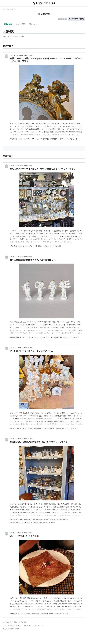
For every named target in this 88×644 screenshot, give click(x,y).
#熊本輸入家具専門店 (41, 520)
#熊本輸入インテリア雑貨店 (44, 428)
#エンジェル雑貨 (25, 614)
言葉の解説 (8, 24)
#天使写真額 (44, 139)
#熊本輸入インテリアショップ (67, 428)
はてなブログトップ (38, 626)
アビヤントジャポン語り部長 (19, 55)
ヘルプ (20, 626)
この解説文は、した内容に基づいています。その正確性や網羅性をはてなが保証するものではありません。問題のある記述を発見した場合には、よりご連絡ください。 (14, 37)
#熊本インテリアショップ (68, 139)
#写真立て (54, 139)
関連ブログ (33, 24)
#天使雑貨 (13, 139)
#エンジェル (14, 428)
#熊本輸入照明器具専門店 (59, 520)
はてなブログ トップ (10, 9)
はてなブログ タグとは (10, 626)
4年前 (31, 533)
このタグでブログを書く (76, 19)
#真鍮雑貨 (36, 614)
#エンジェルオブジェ (26, 246)
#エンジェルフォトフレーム (29, 139)
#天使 (22, 428)
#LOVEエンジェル (27, 337)
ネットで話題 (21, 24)
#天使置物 (13, 246)
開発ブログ (27, 626)
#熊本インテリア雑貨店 (52, 246)
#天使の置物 (14, 337)
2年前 (31, 55)
